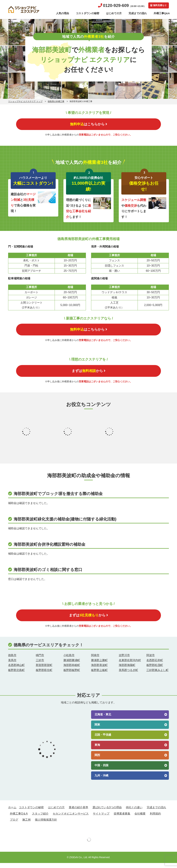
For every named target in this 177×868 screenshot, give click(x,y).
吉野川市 (124, 660)
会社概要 (140, 819)
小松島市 (69, 660)
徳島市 (12, 660)
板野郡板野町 (72, 675)
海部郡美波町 (99, 670)
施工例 (26, 825)
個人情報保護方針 (46, 825)
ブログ (14, 825)
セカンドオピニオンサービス (71, 819)
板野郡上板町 (99, 675)
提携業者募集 (122, 819)
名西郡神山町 (16, 670)
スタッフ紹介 (40, 819)
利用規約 (155, 819)
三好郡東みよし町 (157, 675)
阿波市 (151, 660)
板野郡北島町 (16, 675)
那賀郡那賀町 (44, 670)
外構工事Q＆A (19, 819)
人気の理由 (62, 13)
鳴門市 (40, 660)
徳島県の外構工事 (56, 101)
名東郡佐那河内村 (130, 665)
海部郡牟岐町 (72, 670)
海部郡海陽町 (127, 670)
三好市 (40, 665)
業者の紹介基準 (78, 812)
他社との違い (134, 812)
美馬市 (12, 665)
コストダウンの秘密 (88, 13)
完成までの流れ (138, 13)
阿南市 (95, 660)
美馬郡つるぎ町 (128, 675)
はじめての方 (114, 13)
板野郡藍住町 (44, 675)
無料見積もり (158, 5)
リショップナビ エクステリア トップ (25, 101)
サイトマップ (101, 819)
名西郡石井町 (155, 665)
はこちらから (88, 125)
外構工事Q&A (162, 13)
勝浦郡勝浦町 (72, 665)
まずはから (89, 374)
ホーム (12, 812)
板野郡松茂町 (155, 670)
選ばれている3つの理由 (107, 812)
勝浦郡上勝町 (99, 665)
